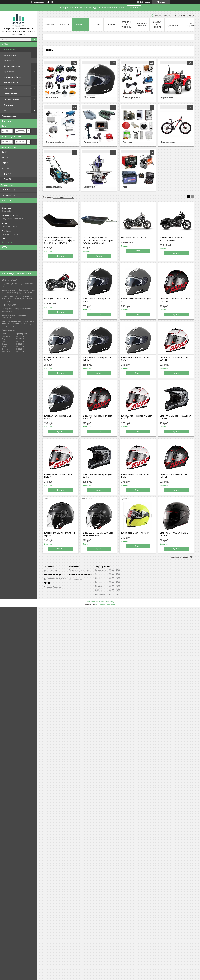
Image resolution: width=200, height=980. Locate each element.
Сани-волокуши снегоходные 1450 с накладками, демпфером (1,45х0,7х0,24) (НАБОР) (98, 240)
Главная (50, 25)
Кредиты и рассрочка (126, 25)
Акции (96, 25)
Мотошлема (9, 61)
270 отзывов (145, 2)
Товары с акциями (10, 116)
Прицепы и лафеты (12, 77)
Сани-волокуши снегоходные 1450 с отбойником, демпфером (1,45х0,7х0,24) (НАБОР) (60, 240)
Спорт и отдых (10, 94)
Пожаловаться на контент (105, 604)
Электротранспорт (12, 66)
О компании (173, 25)
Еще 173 (8, 179)
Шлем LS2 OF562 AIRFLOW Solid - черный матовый (99, 534)
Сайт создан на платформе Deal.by (100, 602)
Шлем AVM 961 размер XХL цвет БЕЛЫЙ (137, 417)
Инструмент (9, 105)
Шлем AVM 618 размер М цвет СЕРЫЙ (97, 476)
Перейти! (134, 8)
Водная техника (11, 83)
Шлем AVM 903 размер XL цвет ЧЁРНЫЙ (98, 359)
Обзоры (111, 25)
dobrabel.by (7, 242)
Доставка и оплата (142, 25)
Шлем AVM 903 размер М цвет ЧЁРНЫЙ (59, 417)
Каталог (80, 25)
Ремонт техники (190, 25)
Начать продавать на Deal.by (43, 2)
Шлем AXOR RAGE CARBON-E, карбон (174, 534)
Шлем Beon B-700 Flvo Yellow (135, 533)
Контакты (65, 25)
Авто (6, 110)
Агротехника (9, 72)
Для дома (8, 88)
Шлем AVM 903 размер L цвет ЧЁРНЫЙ (97, 300)
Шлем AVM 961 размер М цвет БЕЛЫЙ (136, 476)
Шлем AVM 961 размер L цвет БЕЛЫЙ (58, 476)
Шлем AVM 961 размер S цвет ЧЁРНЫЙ (174, 476)
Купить (61, 256)
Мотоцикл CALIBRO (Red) (56, 299)
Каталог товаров (9, 49)
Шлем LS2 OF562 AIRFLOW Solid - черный (60, 534)
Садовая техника (11, 99)
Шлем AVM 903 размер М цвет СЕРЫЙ (136, 359)
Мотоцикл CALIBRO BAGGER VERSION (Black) (173, 239)
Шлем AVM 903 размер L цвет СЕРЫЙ (58, 359)
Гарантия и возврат (157, 25)
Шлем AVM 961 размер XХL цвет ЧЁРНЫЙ (175, 300)
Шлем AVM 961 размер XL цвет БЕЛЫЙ (175, 359)
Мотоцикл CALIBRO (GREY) (134, 238)
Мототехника (10, 55)
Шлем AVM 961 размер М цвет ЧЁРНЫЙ (97, 417)
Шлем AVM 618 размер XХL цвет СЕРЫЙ (175, 417)
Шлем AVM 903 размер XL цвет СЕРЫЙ (136, 300)
